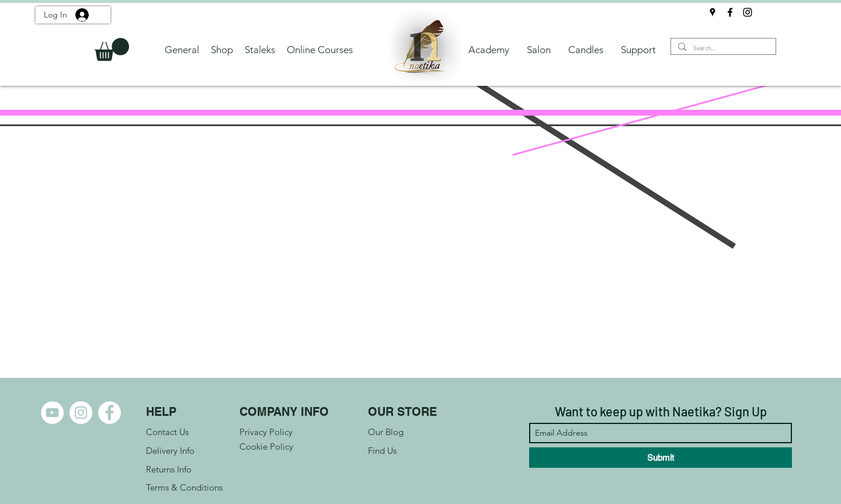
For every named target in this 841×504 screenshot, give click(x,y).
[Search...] (722, 48)
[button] (112, 49)
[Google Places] (713, 12)
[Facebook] (730, 12)
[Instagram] (748, 12)
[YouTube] (52, 413)
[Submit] (661, 458)
